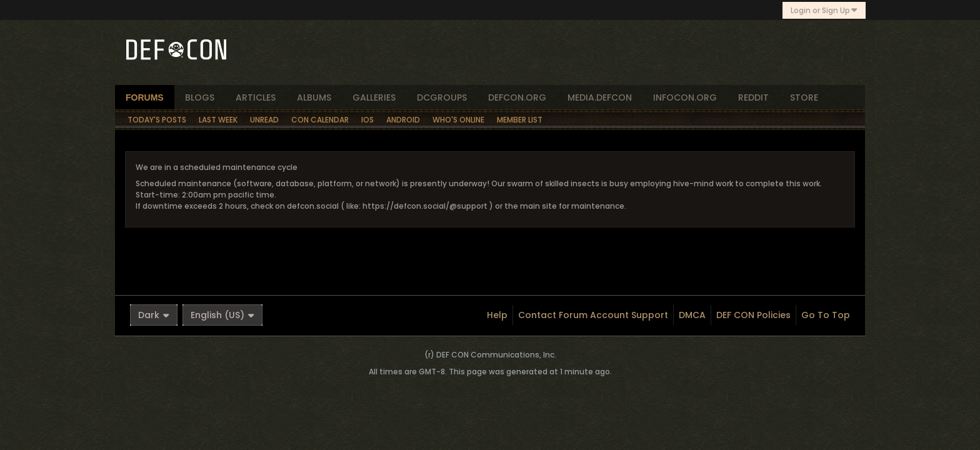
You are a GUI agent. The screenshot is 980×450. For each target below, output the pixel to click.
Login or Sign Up (824, 10)
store (804, 97)
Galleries (374, 97)
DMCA (692, 315)
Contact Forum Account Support (593, 315)
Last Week (218, 120)
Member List (520, 120)
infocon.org (685, 97)
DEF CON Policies (753, 315)
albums (314, 97)
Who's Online (458, 120)
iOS (367, 120)
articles (256, 97)
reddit (753, 97)
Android (403, 120)
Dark (154, 315)
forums (145, 97)
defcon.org (517, 97)
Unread (264, 120)
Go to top (826, 315)
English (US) (222, 315)
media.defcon (600, 97)
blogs (200, 97)
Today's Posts (157, 120)
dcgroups (442, 97)
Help (497, 315)
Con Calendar (320, 120)
